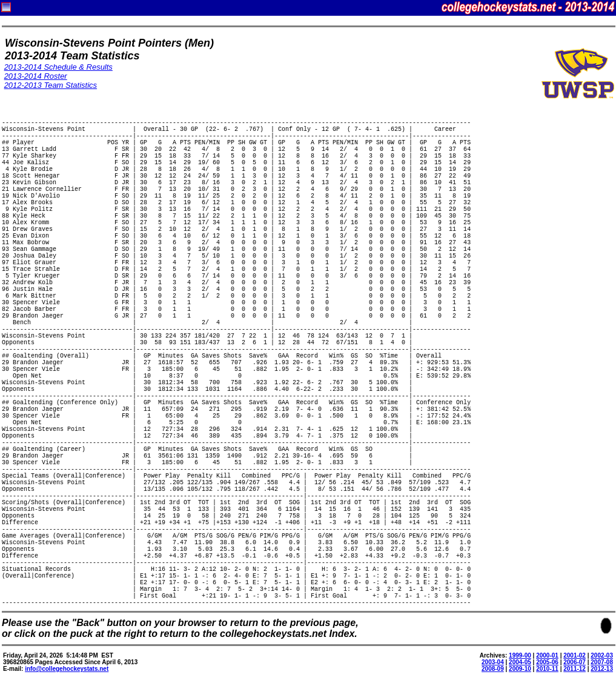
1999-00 (520, 655)
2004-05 (520, 662)
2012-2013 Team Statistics (51, 85)
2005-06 (547, 662)
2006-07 (575, 662)
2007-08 (602, 662)
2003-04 (493, 662)
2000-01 (547, 655)
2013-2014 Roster (36, 76)
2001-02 (575, 655)
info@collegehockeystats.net (67, 669)
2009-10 (520, 669)
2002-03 (602, 655)
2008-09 (493, 669)
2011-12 (575, 669)
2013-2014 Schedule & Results (58, 67)
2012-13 (602, 669)
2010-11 (547, 669)
